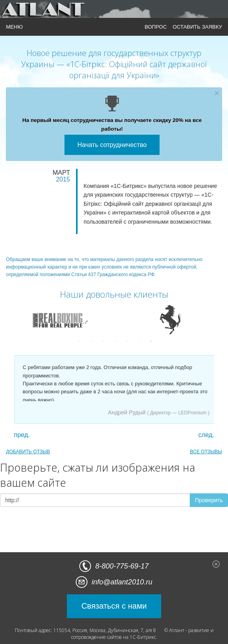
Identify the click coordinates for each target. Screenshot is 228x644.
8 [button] (163, 341)
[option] (58, 319)
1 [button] (79, 341)
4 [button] (115, 341)
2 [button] (91, 341)
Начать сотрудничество (112, 145)
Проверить (209, 500)
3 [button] (103, 341)
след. (206, 435)
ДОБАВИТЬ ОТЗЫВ (28, 452)
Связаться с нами (114, 606)
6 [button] (139, 341)
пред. (22, 435)
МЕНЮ (14, 27)
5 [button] (127, 341)
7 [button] (151, 341)
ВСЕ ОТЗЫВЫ (206, 452)
